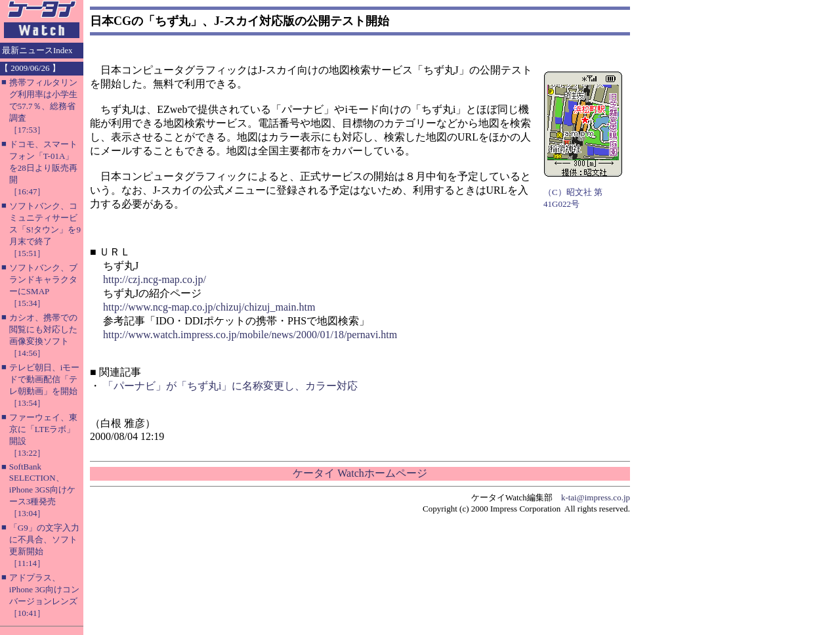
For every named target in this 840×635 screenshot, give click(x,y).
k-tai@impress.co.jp (596, 497)
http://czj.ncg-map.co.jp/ (155, 279)
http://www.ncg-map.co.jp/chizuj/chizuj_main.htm (209, 307)
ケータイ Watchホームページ (360, 473)
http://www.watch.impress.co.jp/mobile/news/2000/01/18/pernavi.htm (250, 335)
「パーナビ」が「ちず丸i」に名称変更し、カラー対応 (230, 386)
